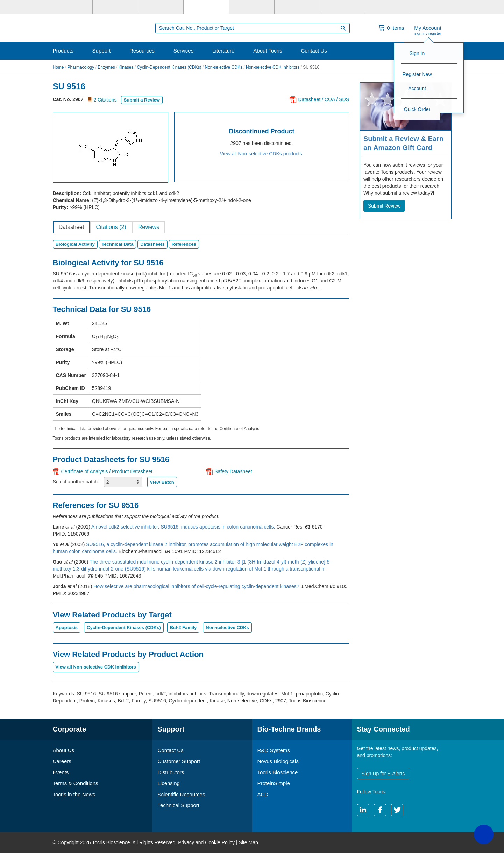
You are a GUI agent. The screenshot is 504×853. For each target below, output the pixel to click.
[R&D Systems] (115, 7)
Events (61, 772)
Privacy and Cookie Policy (206, 842)
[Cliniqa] (343, 7)
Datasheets (152, 244)
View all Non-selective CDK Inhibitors (96, 667)
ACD (263, 794)
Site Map (248, 842)
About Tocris (268, 51)
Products (63, 51)
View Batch (162, 482)
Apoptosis (67, 627)
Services (184, 51)
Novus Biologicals (278, 761)
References (184, 244)
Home (58, 67)
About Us (64, 750)
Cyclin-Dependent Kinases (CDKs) (169, 67)
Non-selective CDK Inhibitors (273, 67)
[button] (484, 834)
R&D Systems (274, 750)
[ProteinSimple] (252, 7)
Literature (223, 51)
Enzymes (106, 67)
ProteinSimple (274, 783)
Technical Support (179, 805)
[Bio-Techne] (70, 7)
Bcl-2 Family (183, 627)
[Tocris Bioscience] (206, 7)
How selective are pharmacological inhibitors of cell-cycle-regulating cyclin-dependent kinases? (197, 586)
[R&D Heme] (434, 7)
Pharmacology (81, 67)
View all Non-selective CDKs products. (262, 154)
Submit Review (384, 206)
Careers (62, 761)
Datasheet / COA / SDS (324, 99)
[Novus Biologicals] (161, 7)
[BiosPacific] (297, 7)
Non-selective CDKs (224, 67)
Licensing (169, 783)
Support (102, 51)
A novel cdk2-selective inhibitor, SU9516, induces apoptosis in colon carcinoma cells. (184, 527)
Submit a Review (142, 100)
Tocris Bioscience (278, 772)
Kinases (126, 67)
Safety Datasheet (233, 471)
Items (395, 28)
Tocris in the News (74, 794)
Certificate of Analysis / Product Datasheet (107, 471)
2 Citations (105, 100)
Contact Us (314, 51)
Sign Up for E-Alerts (383, 774)
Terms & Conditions (76, 783)
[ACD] (388, 7)
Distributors (171, 772)
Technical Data (118, 244)
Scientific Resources (182, 794)
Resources (142, 51)
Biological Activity (75, 244)
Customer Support (179, 761)
